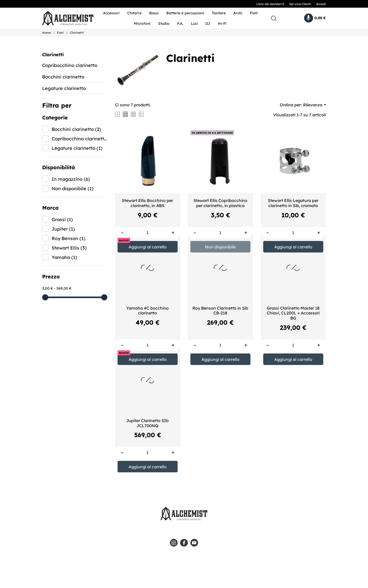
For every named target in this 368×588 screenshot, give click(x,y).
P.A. (180, 24)
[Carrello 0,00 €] (315, 18)
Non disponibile (73, 189)
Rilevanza (314, 105)
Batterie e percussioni (185, 13)
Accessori (111, 13)
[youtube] (194, 543)
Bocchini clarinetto (63, 77)
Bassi (154, 13)
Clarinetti (53, 55)
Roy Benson (68, 238)
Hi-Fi (222, 24)
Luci (194, 24)
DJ (208, 24)
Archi (238, 13)
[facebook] (184, 543)
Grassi (62, 219)
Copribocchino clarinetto (70, 65)
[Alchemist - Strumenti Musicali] (65, 18)
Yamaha (64, 257)
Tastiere (219, 13)
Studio (164, 24)
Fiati (254, 13)
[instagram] (174, 543)
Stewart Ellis (69, 248)
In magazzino (71, 179)
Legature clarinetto (64, 88)
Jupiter (63, 229)
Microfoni (142, 24)
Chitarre (134, 13)
